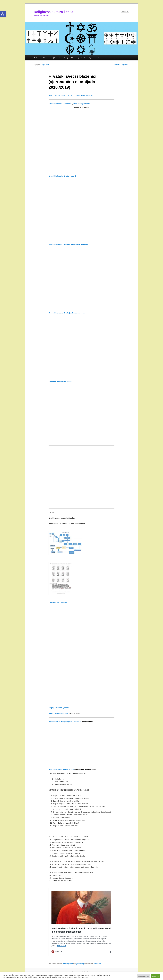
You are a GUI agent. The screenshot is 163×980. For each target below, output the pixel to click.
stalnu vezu (97, 964)
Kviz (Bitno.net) (55, 58)
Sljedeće (126, 65)
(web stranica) (58, 603)
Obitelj (66, 58)
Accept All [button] (156, 976)
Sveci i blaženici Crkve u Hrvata (61, 769)
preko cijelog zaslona (81, 104)
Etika (45, 58)
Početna (37, 58)
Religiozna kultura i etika (54, 12)
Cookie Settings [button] (143, 976)
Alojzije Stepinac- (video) (59, 708)
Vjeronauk (117, 58)
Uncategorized (68, 964)
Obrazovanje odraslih (78, 58)
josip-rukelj (80, 964)
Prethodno (116, 65)
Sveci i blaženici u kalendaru (60, 104)
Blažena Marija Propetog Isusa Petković (65, 722)
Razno (100, 58)
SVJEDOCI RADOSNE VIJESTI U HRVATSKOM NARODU (71, 95)
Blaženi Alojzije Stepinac (58, 713)
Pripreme (92, 58)
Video (108, 58)
